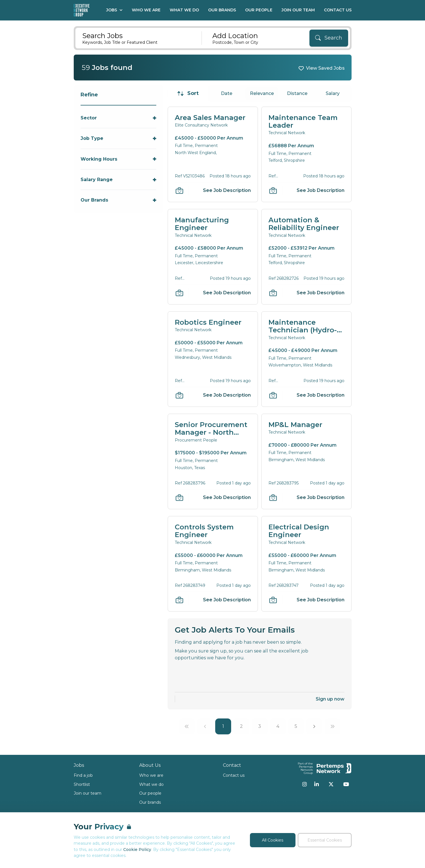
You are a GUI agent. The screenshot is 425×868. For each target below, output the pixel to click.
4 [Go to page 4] (278, 726)
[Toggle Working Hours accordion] (119, 159)
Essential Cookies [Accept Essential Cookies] (325, 840)
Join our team (88, 793)
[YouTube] (346, 784)
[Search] (329, 38)
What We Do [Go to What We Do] (184, 10)
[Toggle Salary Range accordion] (119, 180)
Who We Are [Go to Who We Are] (146, 10)
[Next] (314, 726)
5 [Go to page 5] (296, 726)
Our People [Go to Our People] (259, 10)
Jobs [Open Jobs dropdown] (114, 10)
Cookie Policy (137, 850)
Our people (150, 793)
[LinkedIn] (317, 784)
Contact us (234, 775)
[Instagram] (305, 784)
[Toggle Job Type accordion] (119, 138)
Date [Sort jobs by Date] (227, 93)
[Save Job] (179, 190)
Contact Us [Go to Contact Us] (338, 10)
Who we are (151, 775)
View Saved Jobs (325, 68)
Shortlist (82, 784)
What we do (151, 784)
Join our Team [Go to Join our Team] (298, 10)
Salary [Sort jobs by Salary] (333, 93)
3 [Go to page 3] (260, 726)
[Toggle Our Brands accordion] (119, 200)
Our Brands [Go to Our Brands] (222, 10)
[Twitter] (331, 784)
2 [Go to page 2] (241, 726)
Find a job (83, 775)
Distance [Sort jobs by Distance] (297, 93)
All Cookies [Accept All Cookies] (273, 840)
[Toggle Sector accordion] (119, 118)
